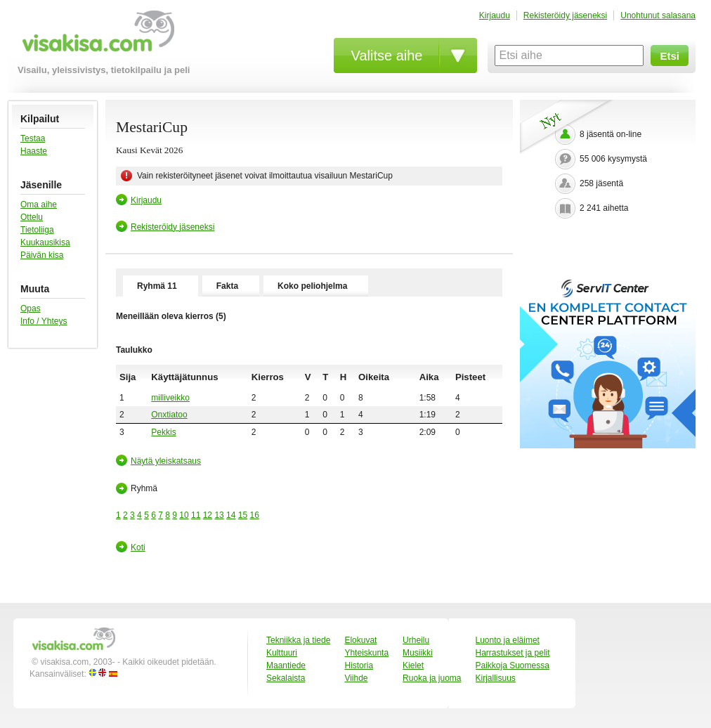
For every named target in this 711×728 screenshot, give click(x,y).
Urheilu (416, 640)
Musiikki (418, 653)
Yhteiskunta (366, 653)
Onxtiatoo (169, 415)
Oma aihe (39, 204)
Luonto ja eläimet (508, 640)
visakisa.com (96, 36)
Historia (359, 665)
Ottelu (32, 217)
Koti (138, 547)
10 (184, 515)
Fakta (227, 286)
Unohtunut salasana (658, 15)
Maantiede (286, 665)
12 (208, 515)
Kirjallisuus (496, 678)
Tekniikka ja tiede (298, 640)
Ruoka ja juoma (432, 678)
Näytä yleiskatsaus (166, 461)
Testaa (33, 138)
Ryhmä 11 (157, 286)
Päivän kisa (42, 255)
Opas (31, 308)
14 (231, 515)
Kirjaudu (495, 15)
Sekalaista (286, 678)
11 (196, 515)
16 (255, 515)
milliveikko (170, 398)
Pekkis (163, 432)
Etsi (670, 56)
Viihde (356, 678)
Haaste (34, 151)
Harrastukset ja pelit (513, 653)
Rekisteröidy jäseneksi (565, 15)
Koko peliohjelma (312, 286)
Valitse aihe (387, 56)
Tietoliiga (37, 230)
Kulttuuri (282, 653)
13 (219, 515)
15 (243, 515)
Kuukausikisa (45, 242)
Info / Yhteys (44, 321)
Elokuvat (360, 640)
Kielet (413, 665)
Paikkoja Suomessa (513, 665)
